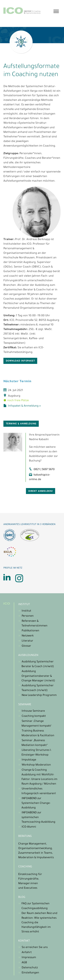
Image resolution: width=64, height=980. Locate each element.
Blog (22, 897)
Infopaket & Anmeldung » (24, 406)
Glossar (26, 646)
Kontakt (24, 941)
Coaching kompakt (34, 716)
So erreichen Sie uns (35, 947)
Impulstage (29, 760)
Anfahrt (27, 953)
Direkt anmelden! (41, 491)
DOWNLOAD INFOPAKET (20, 361)
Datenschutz (30, 968)
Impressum (29, 958)
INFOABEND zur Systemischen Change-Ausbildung (36, 803)
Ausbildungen (28, 655)
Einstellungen (30, 973)
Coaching (25, 867)
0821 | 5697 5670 (44, 469)
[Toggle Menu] (56, 11)
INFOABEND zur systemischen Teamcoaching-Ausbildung (38, 817)
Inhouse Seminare (33, 711)
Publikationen (30, 631)
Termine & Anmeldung (21, 424)
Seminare (25, 705)
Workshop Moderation (36, 765)
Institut (24, 605)
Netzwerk (28, 636)
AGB (24, 963)
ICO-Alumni (29, 827)
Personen (28, 616)
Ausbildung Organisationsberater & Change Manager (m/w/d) (38, 676)
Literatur (27, 641)
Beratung (25, 836)
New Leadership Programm (39, 695)
